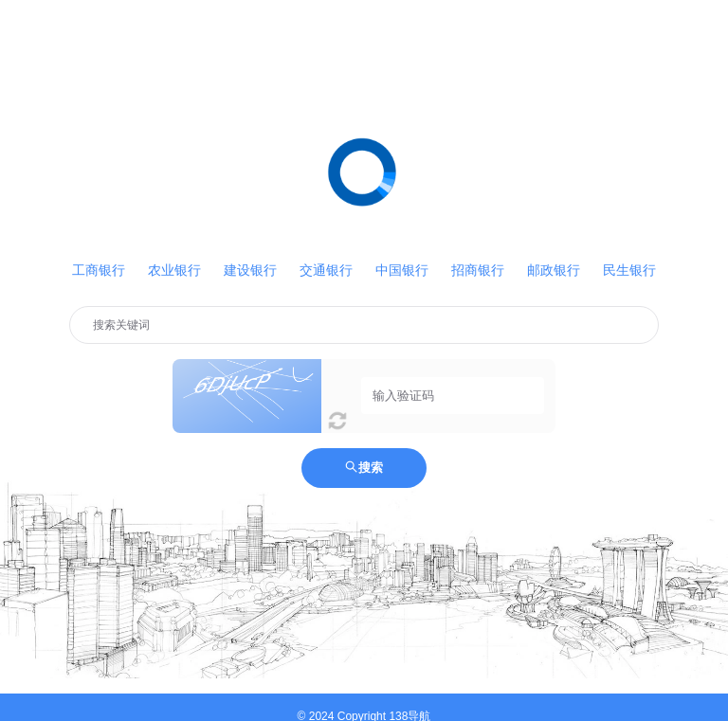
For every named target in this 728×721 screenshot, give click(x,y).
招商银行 (478, 270)
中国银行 (402, 270)
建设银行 (250, 270)
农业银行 (174, 270)
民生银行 (629, 270)
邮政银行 (554, 270)
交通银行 (326, 270)
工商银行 (99, 270)
